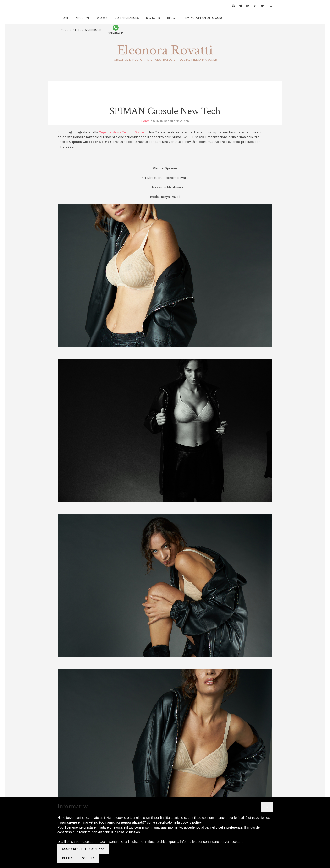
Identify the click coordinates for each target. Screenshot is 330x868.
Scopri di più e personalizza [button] (83, 849)
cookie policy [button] (191, 822)
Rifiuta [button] (67, 858)
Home (146, 121)
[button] (267, 807)
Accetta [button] (88, 858)
